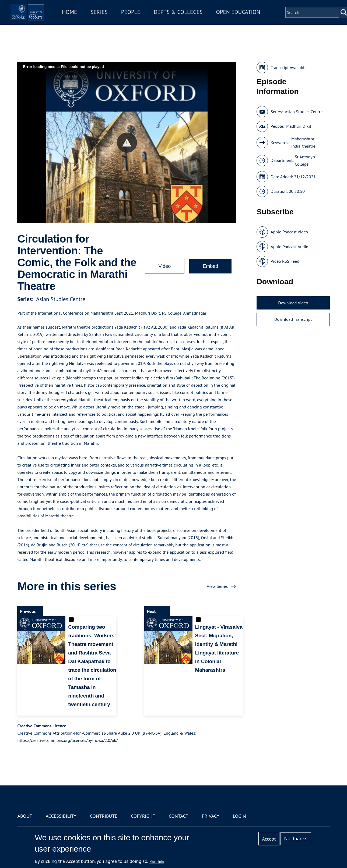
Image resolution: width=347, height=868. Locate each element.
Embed (210, 266)
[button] (127, 143)
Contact (179, 816)
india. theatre (303, 146)
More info (157, 862)
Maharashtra (303, 139)
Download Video (293, 303)
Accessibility (61, 816)
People (160, 16)
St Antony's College (305, 160)
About (25, 816)
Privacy (211, 816)
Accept (269, 839)
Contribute (104, 816)
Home (99, 16)
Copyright (143, 816)
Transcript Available (289, 67)
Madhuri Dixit (299, 126)
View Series (217, 586)
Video (165, 266)
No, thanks (296, 839)
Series (128, 16)
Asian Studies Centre (61, 299)
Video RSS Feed (285, 261)
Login (239, 816)
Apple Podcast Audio (289, 247)
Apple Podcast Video (289, 232)
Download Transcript (293, 319)
